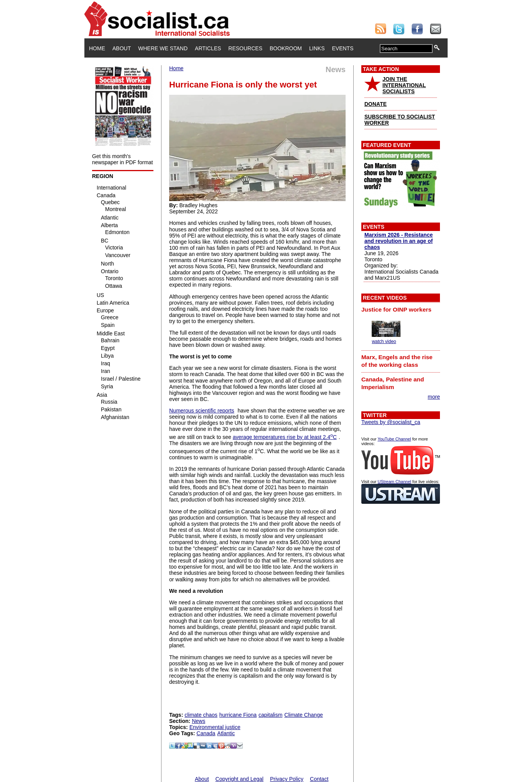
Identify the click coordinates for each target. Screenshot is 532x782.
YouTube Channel (394, 439)
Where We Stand (163, 48)
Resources (245, 48)
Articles (208, 48)
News (198, 721)
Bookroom (286, 48)
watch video (384, 342)
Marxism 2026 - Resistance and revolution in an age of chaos (399, 241)
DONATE (376, 104)
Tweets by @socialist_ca (391, 422)
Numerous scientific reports (202, 411)
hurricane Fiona (238, 715)
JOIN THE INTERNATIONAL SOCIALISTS (404, 85)
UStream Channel (394, 482)
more (434, 397)
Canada (206, 733)
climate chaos (201, 715)
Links (317, 48)
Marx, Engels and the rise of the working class (397, 361)
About (122, 48)
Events (343, 48)
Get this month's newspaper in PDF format (123, 159)
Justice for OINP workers (396, 309)
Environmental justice (215, 727)
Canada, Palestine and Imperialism (393, 383)
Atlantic (226, 733)
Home (97, 48)
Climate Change (303, 715)
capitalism (270, 715)
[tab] (401, 309)
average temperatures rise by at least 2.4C (285, 437)
